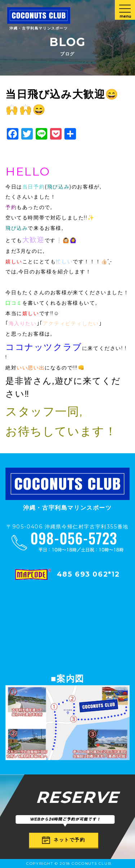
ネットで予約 (64, 840)
